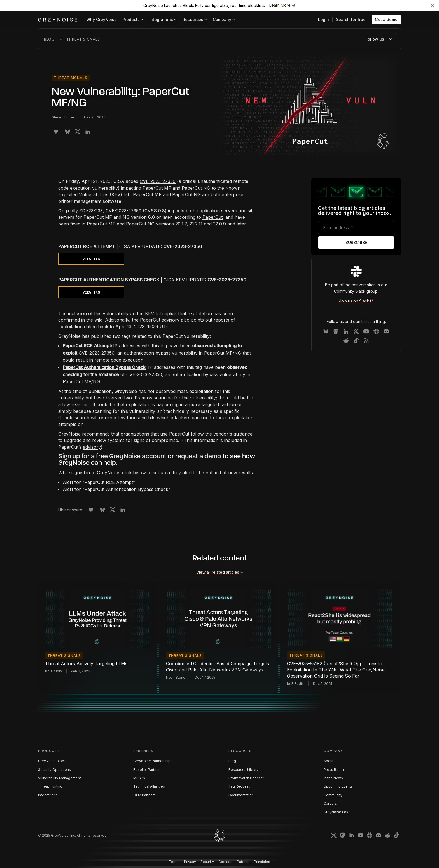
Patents (243, 862)
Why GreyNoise (101, 19)
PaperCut (213, 217)
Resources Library (243, 770)
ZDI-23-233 (91, 211)
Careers (330, 803)
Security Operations (54, 770)
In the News (333, 778)
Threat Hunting (50, 786)
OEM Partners (144, 795)
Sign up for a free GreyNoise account (112, 457)
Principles (262, 862)
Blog (49, 39)
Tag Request (239, 786)
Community (333, 795)
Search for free (351, 19)
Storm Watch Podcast (246, 778)
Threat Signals (83, 39)
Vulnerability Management (59, 778)
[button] (133, 20)
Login (324, 19)
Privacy (190, 862)
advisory (171, 320)
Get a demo (386, 19)
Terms (174, 862)
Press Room (334, 770)
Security (207, 862)
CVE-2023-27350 (158, 181)
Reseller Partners (147, 770)
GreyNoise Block (52, 761)
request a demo (198, 457)
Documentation (241, 795)
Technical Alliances (149, 786)
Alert (68, 482)
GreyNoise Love (337, 812)
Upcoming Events (338, 786)
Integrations (48, 795)
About (329, 761)
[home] (58, 20)
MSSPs (139, 778)
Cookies (225, 862)
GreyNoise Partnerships (153, 761)
